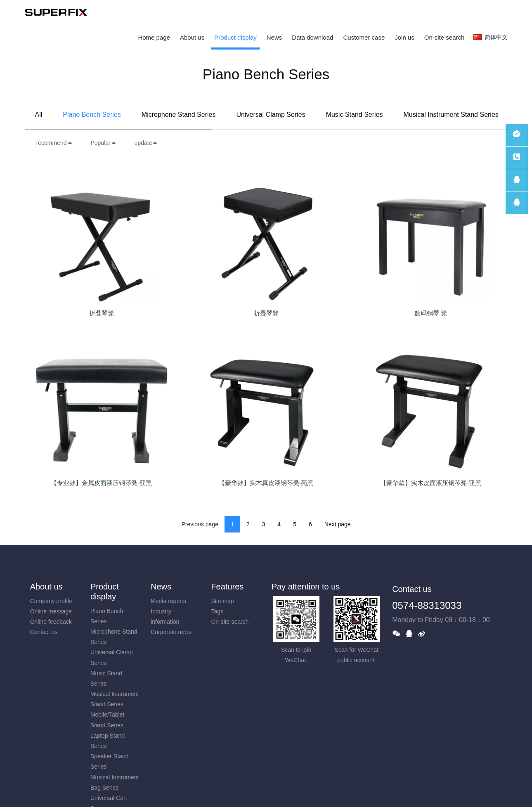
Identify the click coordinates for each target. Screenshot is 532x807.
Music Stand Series (355, 115)
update (146, 143)
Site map (222, 601)
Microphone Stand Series (179, 115)
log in (467, 12)
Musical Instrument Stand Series (451, 115)
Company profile (51, 601)
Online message (51, 611)
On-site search (230, 622)
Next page (338, 524)
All (39, 115)
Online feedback (51, 622)
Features (227, 587)
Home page (154, 37)
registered (492, 12)
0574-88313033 (427, 605)
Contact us (44, 632)
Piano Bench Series (92, 115)
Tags (217, 611)
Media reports (168, 601)
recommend (54, 143)
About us (46, 587)
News (161, 587)
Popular (103, 143)
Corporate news (171, 632)
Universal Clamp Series (271, 115)
